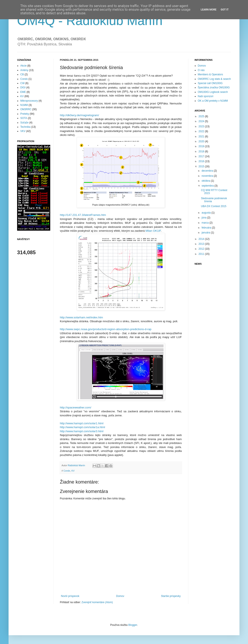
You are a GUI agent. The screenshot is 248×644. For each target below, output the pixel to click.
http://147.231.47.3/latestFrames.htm (83, 215)
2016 (202, 161)
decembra (208, 171)
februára (207, 228)
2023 (202, 126)
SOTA (24, 118)
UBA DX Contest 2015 (214, 206)
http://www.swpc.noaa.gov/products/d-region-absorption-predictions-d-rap (106, 329)
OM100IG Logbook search (213, 92)
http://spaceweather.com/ (76, 407)
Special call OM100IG (210, 83)
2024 (202, 121)
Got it (225, 10)
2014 (202, 239)
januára (206, 233)
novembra (208, 176)
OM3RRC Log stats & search (214, 79)
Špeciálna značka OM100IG (214, 88)
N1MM (24, 105)
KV (73, 471)
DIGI (23, 88)
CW (22, 83)
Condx (67, 471)
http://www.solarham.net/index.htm (81, 317)
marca (206, 223)
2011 (202, 254)
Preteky (25, 114)
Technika (25, 127)
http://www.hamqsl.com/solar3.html (82, 431)
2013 (202, 244)
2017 (202, 156)
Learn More (209, 10)
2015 (202, 166)
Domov (120, 596)
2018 (202, 151)
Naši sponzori (206, 96)
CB (22, 74)
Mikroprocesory (29, 101)
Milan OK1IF (153, 231)
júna (204, 218)
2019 (202, 146)
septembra (208, 186)
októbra (206, 181)
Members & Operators (210, 74)
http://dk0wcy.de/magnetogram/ (79, 115)
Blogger (133, 625)
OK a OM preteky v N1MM (213, 101)
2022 (202, 131)
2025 (202, 116)
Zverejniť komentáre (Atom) (97, 602)
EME (23, 92)
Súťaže (24, 123)
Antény (24, 70)
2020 (202, 141)
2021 (202, 137)
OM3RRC (26, 109)
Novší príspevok (70, 596)
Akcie (23, 66)
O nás (201, 70)
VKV (23, 131)
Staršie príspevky (171, 596)
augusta (207, 213)
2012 (202, 249)
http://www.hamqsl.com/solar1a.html (82, 427)
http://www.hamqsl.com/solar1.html (82, 423)
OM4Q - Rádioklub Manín (90, 21)
